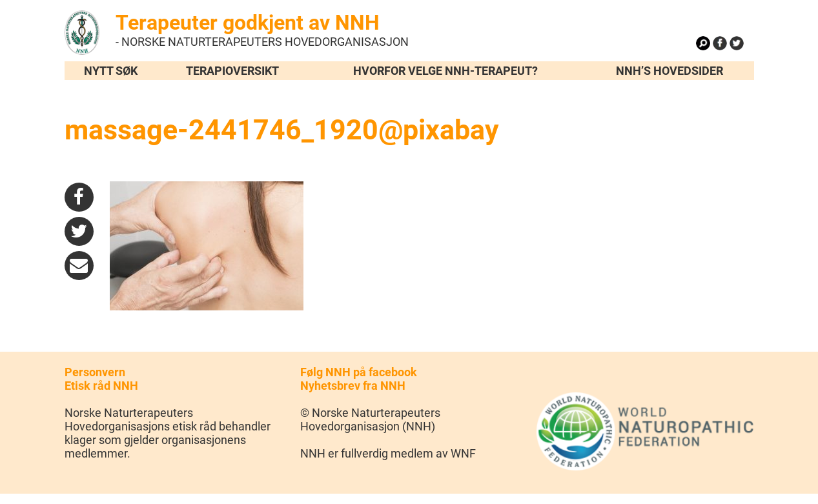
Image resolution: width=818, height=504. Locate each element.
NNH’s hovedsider (670, 71)
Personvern (95, 372)
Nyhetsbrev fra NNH (353, 386)
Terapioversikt (232, 71)
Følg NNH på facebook (359, 372)
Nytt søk (111, 71)
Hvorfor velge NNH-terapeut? (445, 71)
